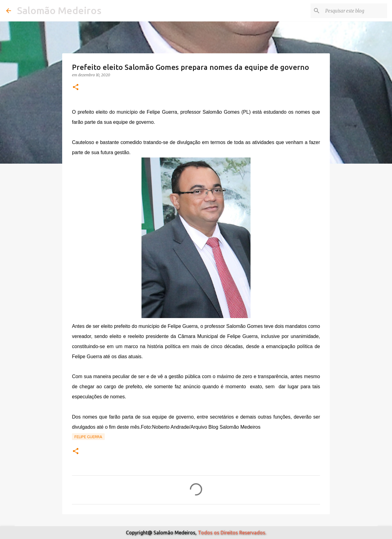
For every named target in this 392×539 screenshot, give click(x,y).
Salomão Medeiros (59, 10)
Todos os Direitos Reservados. (232, 533)
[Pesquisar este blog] (355, 11)
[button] (76, 87)
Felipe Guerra (88, 437)
